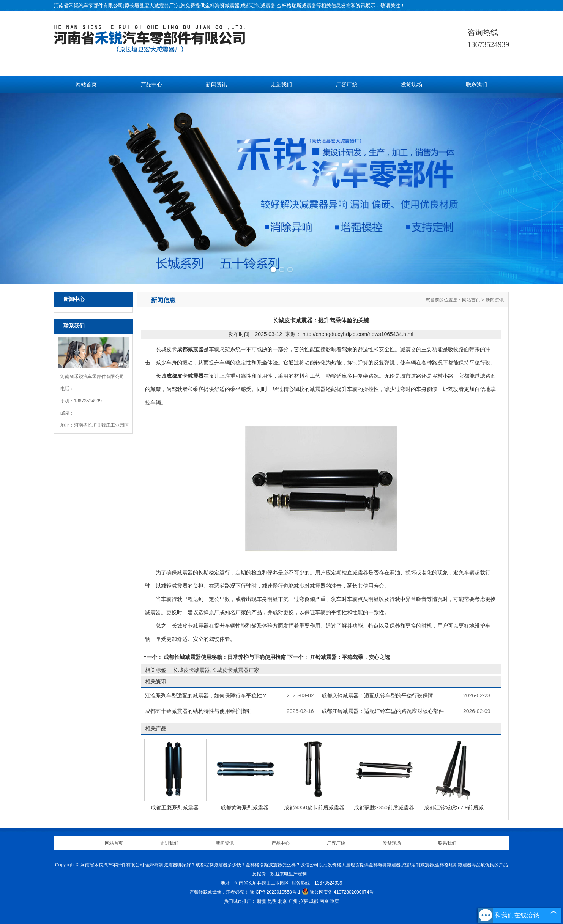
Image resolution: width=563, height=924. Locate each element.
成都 (314, 901)
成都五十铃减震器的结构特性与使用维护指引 (198, 711)
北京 (282, 901)
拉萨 (303, 901)
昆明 (272, 901)
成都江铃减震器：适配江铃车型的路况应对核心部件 (383, 711)
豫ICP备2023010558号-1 (275, 892)
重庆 (334, 901)
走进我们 (281, 84)
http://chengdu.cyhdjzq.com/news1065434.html (358, 334)
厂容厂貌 (347, 84)
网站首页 (86, 84)
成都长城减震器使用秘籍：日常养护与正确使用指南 (225, 657)
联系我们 (476, 84)
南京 (324, 901)
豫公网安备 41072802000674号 (338, 892)
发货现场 (412, 84)
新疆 (262, 901)
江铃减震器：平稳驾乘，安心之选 (349, 657)
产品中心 (151, 84)
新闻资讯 (216, 84)
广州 (293, 901)
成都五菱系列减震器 (175, 807)
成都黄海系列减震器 (244, 807)
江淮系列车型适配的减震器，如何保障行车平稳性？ (206, 695)
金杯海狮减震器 (222, 6)
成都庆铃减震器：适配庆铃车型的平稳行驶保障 (377, 695)
